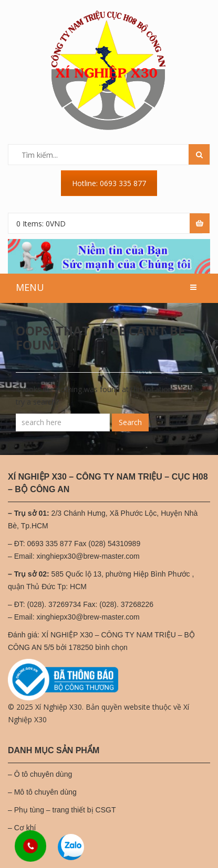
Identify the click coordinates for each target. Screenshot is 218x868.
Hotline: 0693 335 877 (109, 183)
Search (130, 422)
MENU (30, 287)
